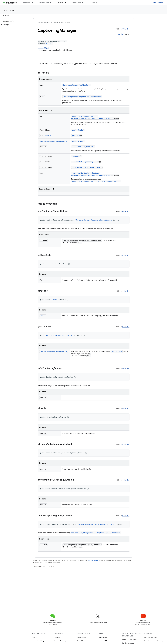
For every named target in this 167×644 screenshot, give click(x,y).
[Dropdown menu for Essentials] (33, 3)
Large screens (81, 637)
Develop (55, 23)
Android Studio (157, 3)
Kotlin (120, 34)
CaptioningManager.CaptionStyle (77, 85)
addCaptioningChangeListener (84, 116)
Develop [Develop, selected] (60, 3)
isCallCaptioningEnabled (82, 147)
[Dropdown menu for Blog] (98, 3)
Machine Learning (60, 641)
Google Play (76, 3)
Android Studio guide (129, 640)
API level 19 (126, 29)
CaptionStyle (117, 351)
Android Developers (44, 23)
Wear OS (80, 641)
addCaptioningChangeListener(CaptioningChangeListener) (96, 181)
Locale (48, 136)
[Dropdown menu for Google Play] (84, 3)
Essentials (26, 3)
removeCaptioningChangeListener (86, 173)
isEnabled (76, 156)
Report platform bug (151, 637)
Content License (93, 560)
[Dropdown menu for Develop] (66, 3)
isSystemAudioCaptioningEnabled (85, 162)
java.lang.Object (43, 48)
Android (34, 637)
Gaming (57, 637)
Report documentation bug (154, 641)
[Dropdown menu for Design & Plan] (52, 3)
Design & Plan (44, 3)
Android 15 (103, 637)
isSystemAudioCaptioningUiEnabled (86, 167)
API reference (9, 11)
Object (48, 44)
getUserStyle (77, 141)
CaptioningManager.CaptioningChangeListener (82, 97)
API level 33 (126, 369)
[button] (14, 25)
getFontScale (77, 130)
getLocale (76, 136)
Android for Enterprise (39, 641)
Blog (93, 3)
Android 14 (103, 641)
